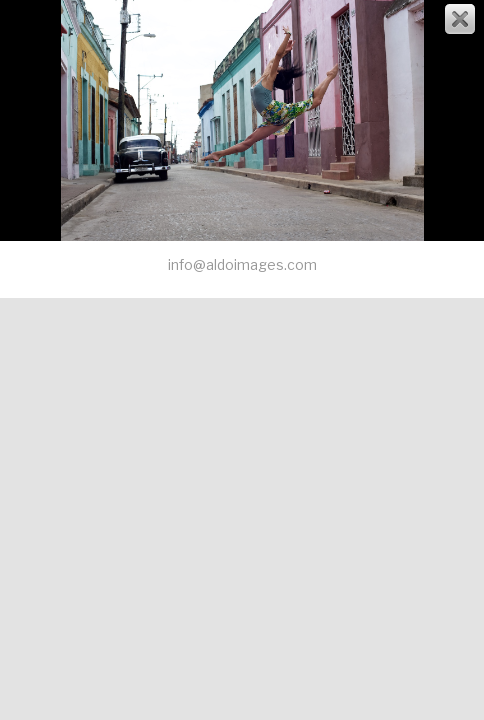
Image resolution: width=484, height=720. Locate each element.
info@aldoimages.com (242, 264)
